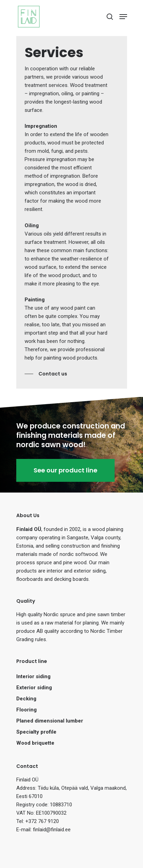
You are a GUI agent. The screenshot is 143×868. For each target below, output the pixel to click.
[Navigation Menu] (123, 17)
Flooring (26, 710)
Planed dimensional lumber (50, 721)
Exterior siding (34, 688)
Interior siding (33, 676)
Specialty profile (36, 732)
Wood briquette (35, 743)
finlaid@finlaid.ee (52, 830)
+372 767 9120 (42, 821)
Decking (26, 699)
